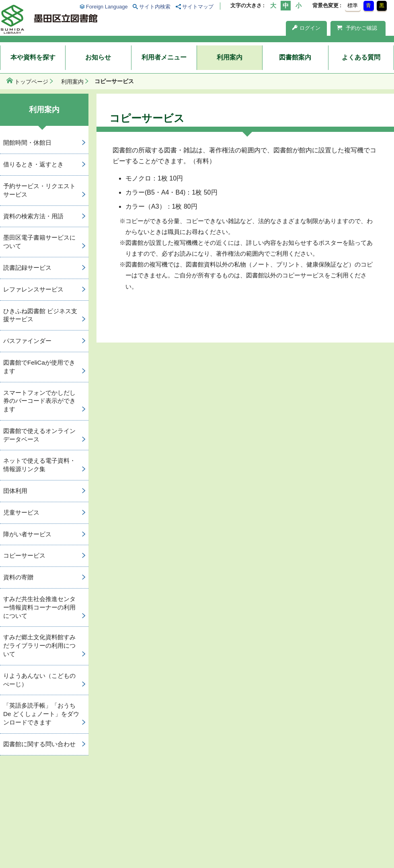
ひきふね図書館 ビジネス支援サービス (40, 315)
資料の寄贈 (18, 577)
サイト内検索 (155, 7)
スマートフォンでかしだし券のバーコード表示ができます (39, 401)
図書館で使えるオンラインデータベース (39, 435)
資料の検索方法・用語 (33, 216)
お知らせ (98, 57)
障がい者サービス (27, 534)
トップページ (31, 82)
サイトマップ (198, 7)
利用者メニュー (164, 57)
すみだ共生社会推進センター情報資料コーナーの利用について (39, 607)
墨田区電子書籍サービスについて (39, 242)
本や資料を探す (33, 57)
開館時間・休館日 (27, 143)
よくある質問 (361, 57)
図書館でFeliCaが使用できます (39, 367)
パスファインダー (27, 341)
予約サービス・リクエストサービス (39, 190)
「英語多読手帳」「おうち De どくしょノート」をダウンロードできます (41, 714)
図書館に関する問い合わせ (39, 744)
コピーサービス (24, 555)
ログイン (306, 28)
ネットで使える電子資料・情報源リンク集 (39, 465)
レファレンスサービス (33, 289)
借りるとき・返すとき (33, 164)
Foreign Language (107, 7)
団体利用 (15, 491)
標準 (353, 5)
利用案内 (230, 57)
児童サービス (21, 512)
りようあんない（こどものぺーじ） (39, 680)
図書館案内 (295, 57)
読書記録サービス (27, 268)
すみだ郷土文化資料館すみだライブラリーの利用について (39, 645)
